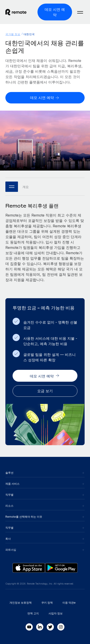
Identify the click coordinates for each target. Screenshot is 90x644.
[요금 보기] (45, 391)
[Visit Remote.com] (20, 12)
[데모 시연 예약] (55, 12)
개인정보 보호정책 (21, 603)
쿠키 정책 (47, 603)
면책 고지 (33, 613)
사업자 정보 (56, 613)
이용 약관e (69, 603)
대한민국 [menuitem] (29, 34)
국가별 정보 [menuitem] (13, 34)
